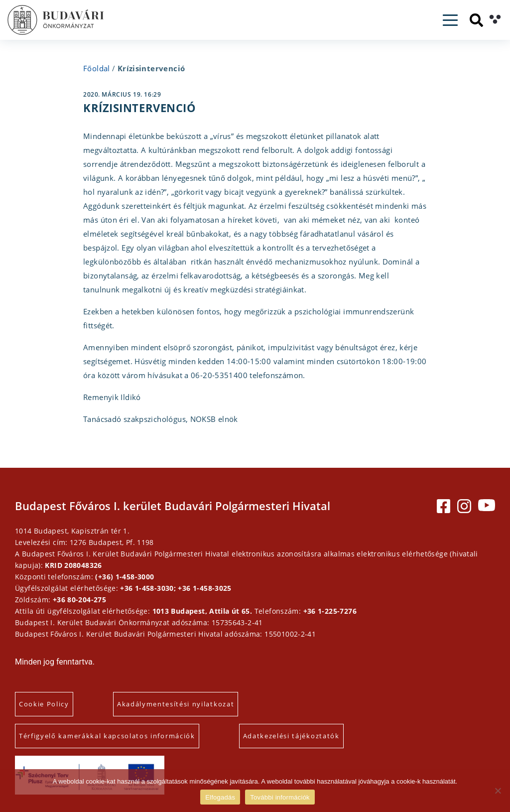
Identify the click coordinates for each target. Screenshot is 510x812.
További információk (280, 797)
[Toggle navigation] (450, 20)
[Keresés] (476, 20)
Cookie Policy (44, 704)
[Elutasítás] (498, 791)
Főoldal (97, 68)
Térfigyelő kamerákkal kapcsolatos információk (107, 736)
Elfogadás (220, 797)
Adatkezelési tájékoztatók (291, 736)
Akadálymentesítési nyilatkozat (176, 704)
